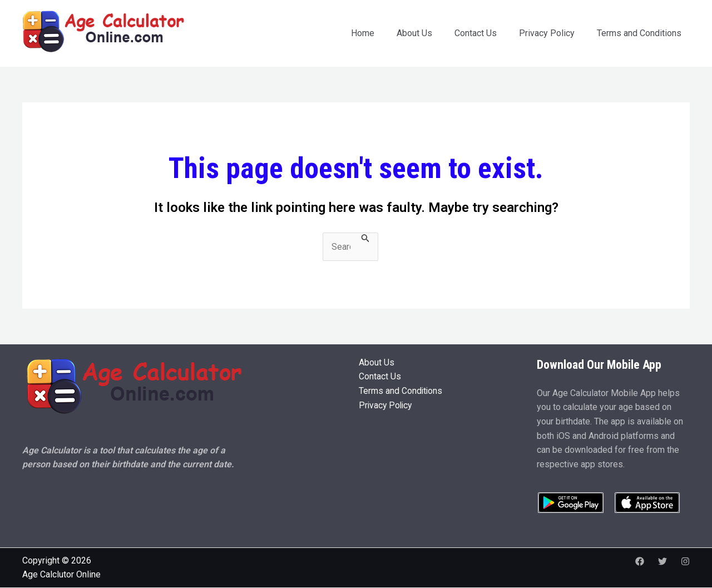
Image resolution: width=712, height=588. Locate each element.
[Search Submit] (365, 239)
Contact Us (476, 33)
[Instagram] (685, 561)
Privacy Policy (547, 33)
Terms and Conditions (639, 33)
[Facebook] (640, 561)
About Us (414, 33)
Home (363, 33)
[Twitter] (662, 561)
